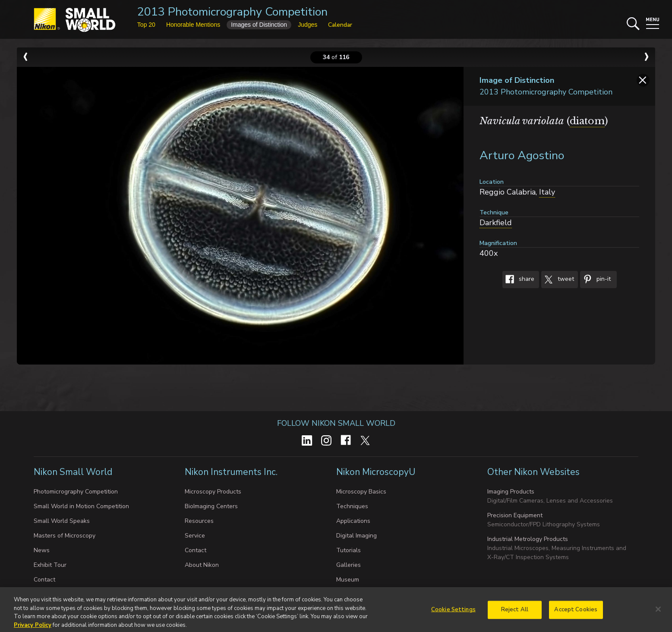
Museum (348, 580)
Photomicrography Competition (76, 492)
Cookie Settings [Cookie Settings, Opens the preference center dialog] (453, 612)
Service (195, 536)
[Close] (658, 612)
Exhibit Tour (50, 565)
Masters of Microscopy (65, 536)
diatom (587, 121)
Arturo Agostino (522, 156)
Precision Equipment (515, 515)
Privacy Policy (33, 628)
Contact (44, 580)
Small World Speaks (62, 521)
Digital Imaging (357, 536)
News (42, 550)
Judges (308, 25)
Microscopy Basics (361, 492)
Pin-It (595, 280)
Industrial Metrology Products (528, 539)
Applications (353, 521)
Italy (547, 192)
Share (518, 280)
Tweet (558, 280)
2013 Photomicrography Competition (232, 12)
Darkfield (496, 223)
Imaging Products (511, 492)
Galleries (349, 565)
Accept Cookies (576, 612)
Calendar (340, 25)
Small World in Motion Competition (81, 506)
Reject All (515, 612)
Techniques (352, 506)
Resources (199, 521)
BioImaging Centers (211, 506)
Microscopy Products (213, 492)
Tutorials (349, 550)
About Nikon (202, 565)
